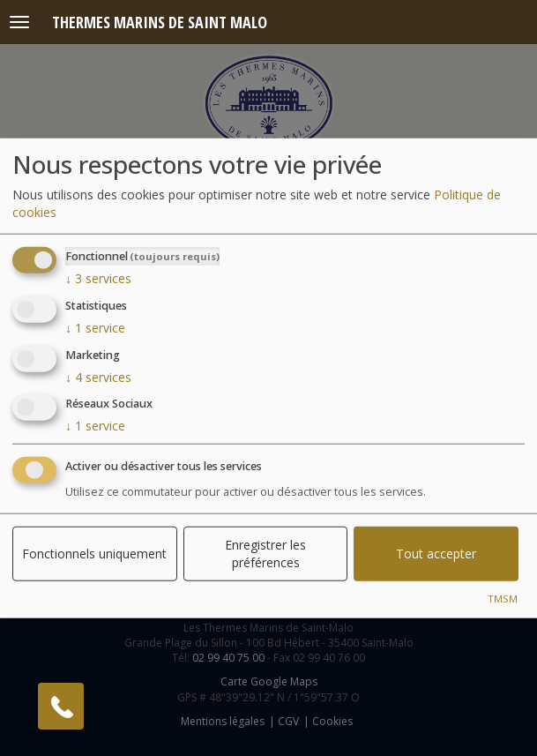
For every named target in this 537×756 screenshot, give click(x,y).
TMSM (503, 599)
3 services (98, 278)
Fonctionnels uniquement (94, 554)
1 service (95, 328)
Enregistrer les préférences (265, 554)
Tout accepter (436, 554)
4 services (98, 376)
